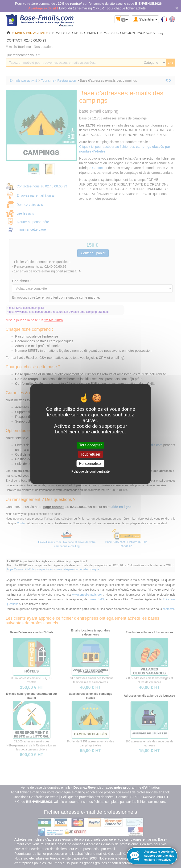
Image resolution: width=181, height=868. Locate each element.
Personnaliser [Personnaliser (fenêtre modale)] (90, 464)
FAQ (160, 33)
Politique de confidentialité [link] (91, 471)
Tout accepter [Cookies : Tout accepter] (90, 445)
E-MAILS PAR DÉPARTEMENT (75, 33)
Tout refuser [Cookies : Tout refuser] (90, 454)
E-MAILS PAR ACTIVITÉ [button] (31, 33)
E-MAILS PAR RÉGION (118, 33)
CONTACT (14, 40)
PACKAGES (146, 33)
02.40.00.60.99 (35, 40)
